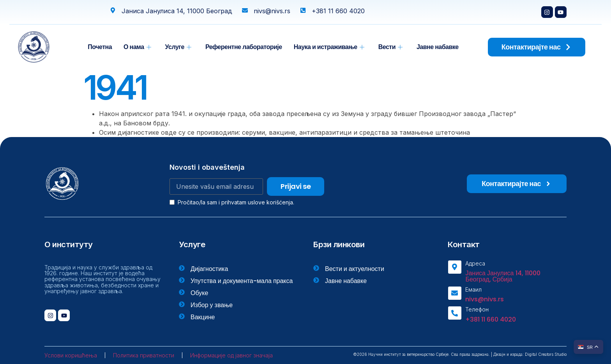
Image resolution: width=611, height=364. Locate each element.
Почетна (100, 47)
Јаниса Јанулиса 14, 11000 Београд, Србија (503, 276)
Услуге (178, 47)
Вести (390, 47)
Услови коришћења (71, 355)
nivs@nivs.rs (485, 299)
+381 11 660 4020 (491, 319)
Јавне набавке (438, 47)
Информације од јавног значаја (231, 355)
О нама (137, 47)
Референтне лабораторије (244, 47)
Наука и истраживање (329, 47)
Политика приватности (144, 355)
